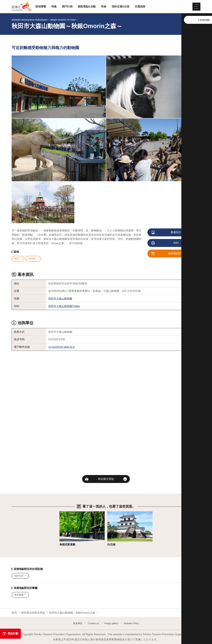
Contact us (93, 623)
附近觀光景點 (106, 479)
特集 (54, 7)
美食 (104, 7)
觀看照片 (167, 233)
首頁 (14, 613)
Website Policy (131, 623)
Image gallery (111, 623)
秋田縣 (33, 259)
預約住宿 (20, 576)
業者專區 (78, 623)
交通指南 (140, 7)
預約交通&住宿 (121, 7)
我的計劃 (10, 634)
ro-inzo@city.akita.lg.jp (62, 347)
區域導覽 (41, 7)
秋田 (18, 259)
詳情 (62, 513)
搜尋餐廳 (20, 595)
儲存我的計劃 (168, 254)
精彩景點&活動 (87, 7)
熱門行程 (67, 7)
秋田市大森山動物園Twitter (64, 306)
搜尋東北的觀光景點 (33, 613)
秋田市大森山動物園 (60, 299)
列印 (165, 243)
